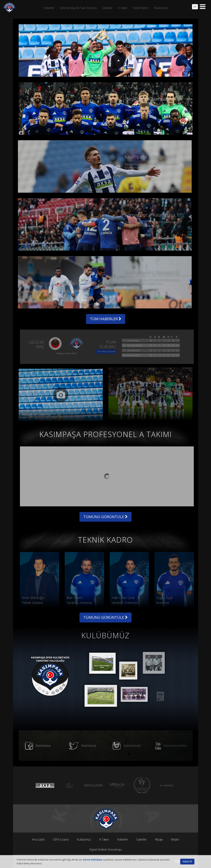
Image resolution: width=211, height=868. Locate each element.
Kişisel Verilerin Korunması (105, 850)
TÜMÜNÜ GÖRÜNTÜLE (105, 517)
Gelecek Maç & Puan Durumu (78, 8)
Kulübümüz (84, 839)
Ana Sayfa (38, 839)
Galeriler (141, 839)
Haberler (122, 839)
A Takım (104, 839)
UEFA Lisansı (61, 839)
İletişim (175, 839)
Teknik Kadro (140, 8)
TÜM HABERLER (106, 319)
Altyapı (159, 839)
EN (195, 7)
